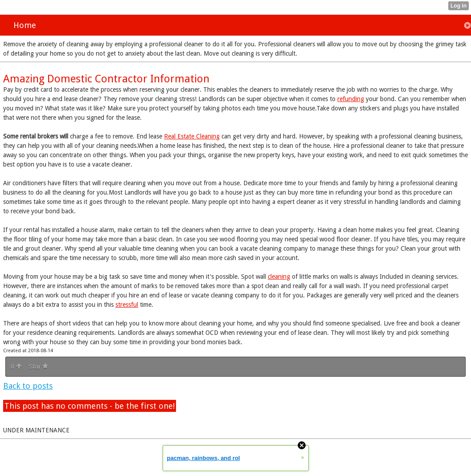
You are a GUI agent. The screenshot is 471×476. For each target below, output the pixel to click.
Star (38, 366)
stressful (127, 305)
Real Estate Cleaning (192, 136)
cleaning (279, 277)
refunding (351, 99)
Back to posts (28, 386)
